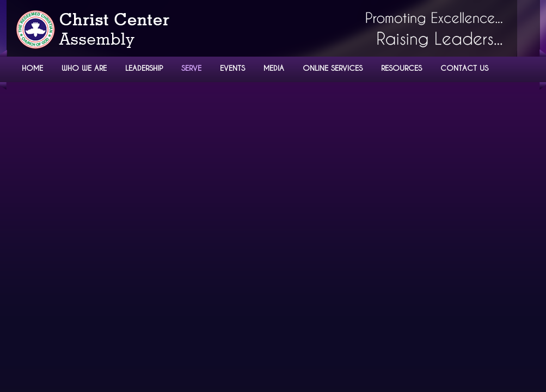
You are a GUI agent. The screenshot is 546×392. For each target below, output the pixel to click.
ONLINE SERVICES (333, 68)
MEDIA (274, 68)
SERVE (191, 68)
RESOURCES (401, 68)
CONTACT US (464, 68)
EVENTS (232, 68)
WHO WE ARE (84, 68)
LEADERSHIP (144, 68)
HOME (32, 68)
